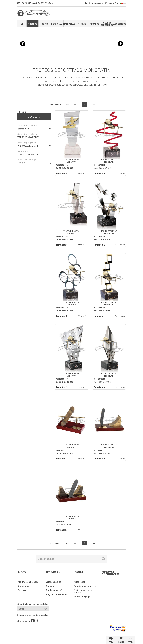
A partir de (23, 151)
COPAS (45, 24)
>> (94, 104)
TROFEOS (33, 24)
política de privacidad (38, 615)
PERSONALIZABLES (57, 24)
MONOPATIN (34, 129)
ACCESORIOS (119, 24)
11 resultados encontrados (59, 104)
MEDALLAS (70, 24)
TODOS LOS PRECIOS (34, 154)
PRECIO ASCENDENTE (34, 146)
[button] (23, 44)
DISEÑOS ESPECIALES (107, 24)
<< (75, 104)
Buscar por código (27, 160)
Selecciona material (27, 134)
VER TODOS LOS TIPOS (34, 137)
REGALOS (95, 24)
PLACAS (82, 24)
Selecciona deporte (27, 126)
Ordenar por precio (27, 143)
